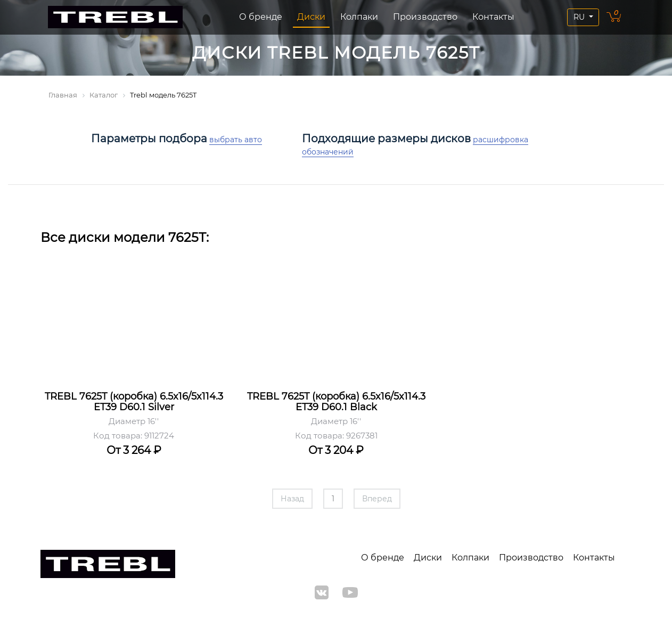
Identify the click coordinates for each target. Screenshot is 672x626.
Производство (425, 17)
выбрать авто (236, 140)
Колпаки (359, 17)
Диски (311, 17)
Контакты (493, 17)
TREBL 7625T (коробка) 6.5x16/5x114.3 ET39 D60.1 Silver (134, 402)
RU (580, 17)
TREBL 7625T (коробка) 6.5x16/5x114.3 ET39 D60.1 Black (336, 402)
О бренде (261, 17)
